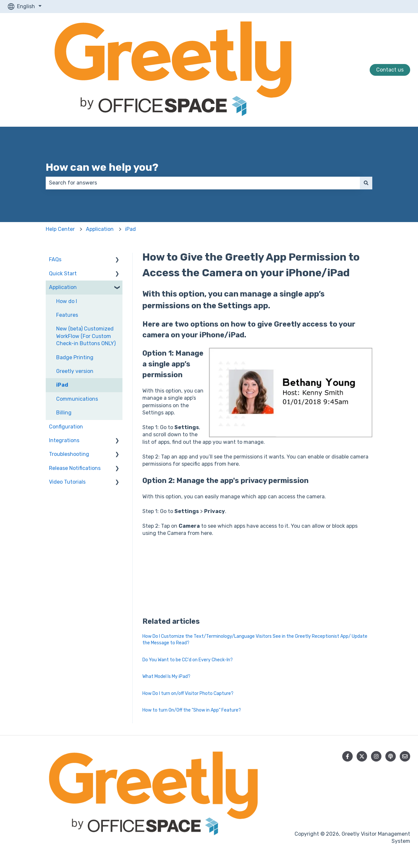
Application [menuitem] (63, 287)
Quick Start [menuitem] (63, 273)
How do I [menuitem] (67, 301)
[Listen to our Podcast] (391, 756)
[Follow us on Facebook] (347, 756)
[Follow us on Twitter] (362, 756)
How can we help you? (102, 167)
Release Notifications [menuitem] (75, 468)
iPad (130, 229)
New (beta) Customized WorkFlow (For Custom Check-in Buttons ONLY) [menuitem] (86, 336)
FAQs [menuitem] (55, 259)
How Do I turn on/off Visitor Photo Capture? (188, 693)
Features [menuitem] (67, 315)
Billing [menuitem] (64, 413)
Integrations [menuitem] (64, 440)
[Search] (366, 183)
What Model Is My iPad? (166, 676)
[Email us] (405, 756)
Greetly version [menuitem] (75, 371)
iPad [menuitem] (62, 385)
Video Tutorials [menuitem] (67, 482)
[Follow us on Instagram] (376, 756)
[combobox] (203, 183)
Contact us (390, 70)
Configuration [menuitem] (66, 427)
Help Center (60, 229)
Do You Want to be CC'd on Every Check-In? (188, 660)
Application (100, 229)
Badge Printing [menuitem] (75, 357)
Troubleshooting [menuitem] (69, 454)
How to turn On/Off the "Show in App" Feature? (192, 710)
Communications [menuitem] (77, 399)
